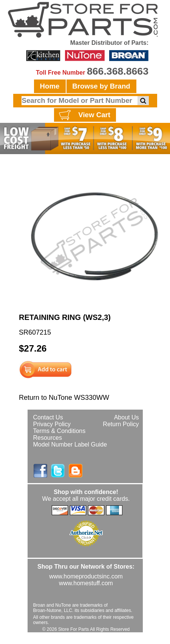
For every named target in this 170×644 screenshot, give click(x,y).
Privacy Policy (52, 424)
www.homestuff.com (86, 583)
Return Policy (121, 424)
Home (50, 86)
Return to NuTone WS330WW (64, 398)
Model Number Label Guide (70, 444)
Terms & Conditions (59, 431)
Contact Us (48, 417)
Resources (48, 438)
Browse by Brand (101, 86)
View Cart (84, 115)
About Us (127, 417)
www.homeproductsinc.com (86, 576)
